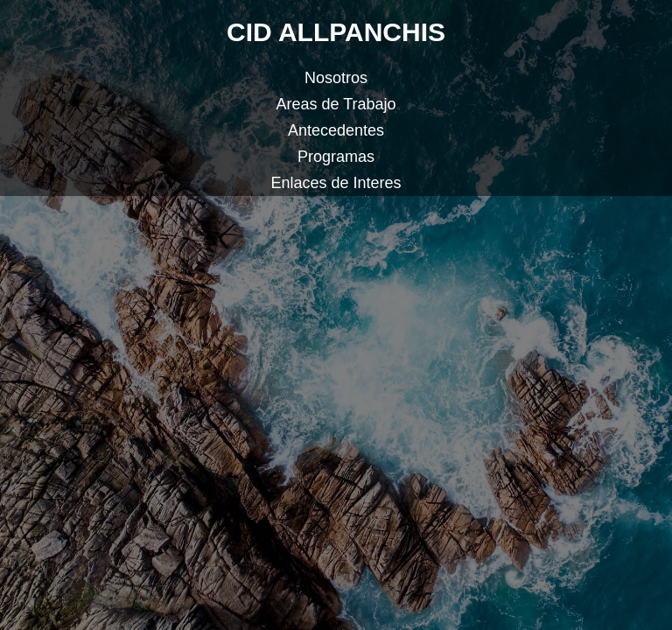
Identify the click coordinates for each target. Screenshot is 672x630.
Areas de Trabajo (336, 104)
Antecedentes (336, 130)
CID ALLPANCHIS (336, 32)
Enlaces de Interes (336, 183)
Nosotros (336, 78)
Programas (336, 157)
